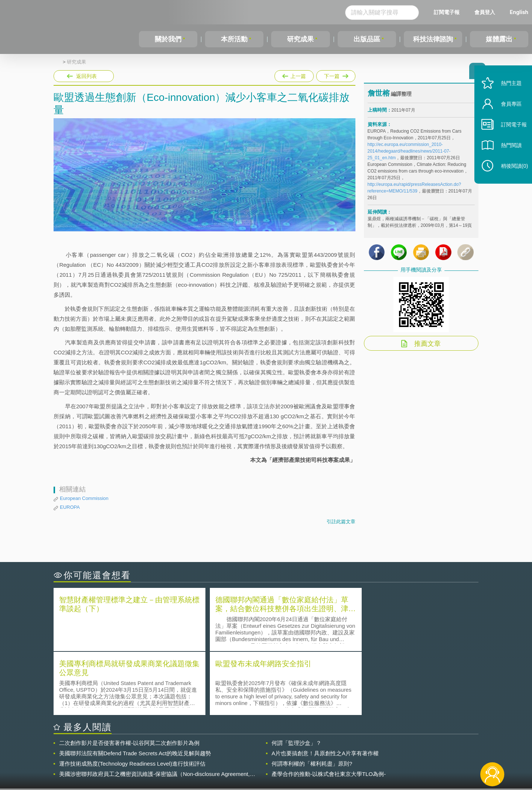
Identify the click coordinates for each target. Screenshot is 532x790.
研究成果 (300, 39)
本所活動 (234, 39)
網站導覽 (314, 760)
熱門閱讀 (507, 155)
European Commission (84, 498)
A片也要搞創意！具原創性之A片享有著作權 (325, 689)
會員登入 (485, 12)
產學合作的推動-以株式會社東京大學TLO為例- (329, 709)
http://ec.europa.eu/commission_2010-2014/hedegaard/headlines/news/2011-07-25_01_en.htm (409, 153)
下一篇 (336, 75)
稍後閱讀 (510, 176)
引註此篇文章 (341, 522)
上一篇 (294, 75)
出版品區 (367, 39)
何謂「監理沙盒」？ (296, 678)
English (519, 12)
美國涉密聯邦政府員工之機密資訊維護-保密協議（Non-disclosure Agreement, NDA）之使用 (154, 709)
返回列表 (86, 76)
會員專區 (507, 114)
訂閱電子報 (447, 12)
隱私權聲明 (271, 749)
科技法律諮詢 (433, 39)
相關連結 (415, 749)
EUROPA (70, 507)
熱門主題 (507, 93)
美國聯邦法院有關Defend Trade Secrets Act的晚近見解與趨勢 (135, 689)
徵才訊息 (314, 749)
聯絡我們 (268, 760)
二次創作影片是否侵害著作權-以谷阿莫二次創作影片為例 (129, 678)
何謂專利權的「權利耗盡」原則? (312, 699)
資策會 (372, 749)
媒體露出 (499, 39)
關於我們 (168, 39)
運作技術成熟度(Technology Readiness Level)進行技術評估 (132, 699)
